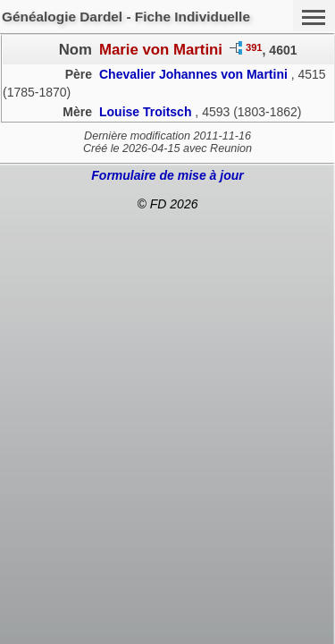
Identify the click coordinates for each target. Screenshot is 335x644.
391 (254, 47)
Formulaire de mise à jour (167, 175)
